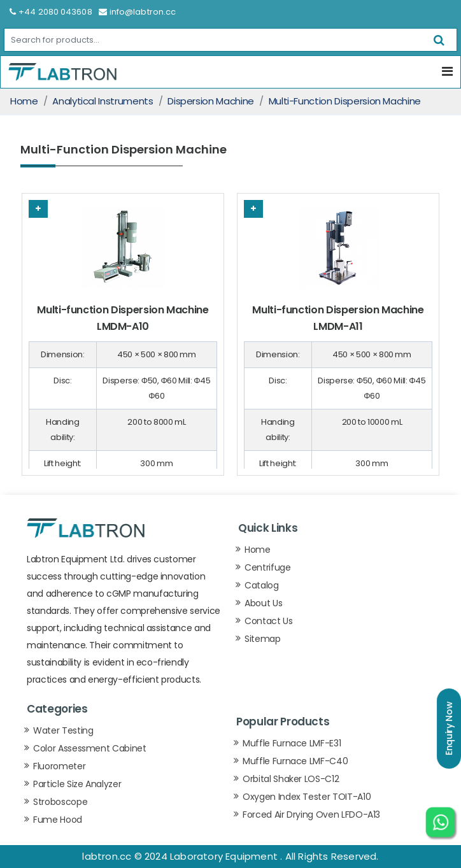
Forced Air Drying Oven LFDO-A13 (311, 815)
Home (24, 101)
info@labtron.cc (138, 12)
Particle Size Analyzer (77, 784)
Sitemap (263, 639)
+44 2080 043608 (51, 12)
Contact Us (269, 621)
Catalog (262, 585)
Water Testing (63, 730)
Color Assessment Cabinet (90, 748)
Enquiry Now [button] (449, 729)
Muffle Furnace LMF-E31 (292, 743)
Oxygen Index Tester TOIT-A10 (307, 797)
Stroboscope (60, 802)
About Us (263, 603)
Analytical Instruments (103, 101)
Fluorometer (59, 766)
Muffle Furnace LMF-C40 (295, 761)
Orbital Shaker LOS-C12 (291, 779)
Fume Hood (58, 820)
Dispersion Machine (211, 101)
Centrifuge (268, 567)
